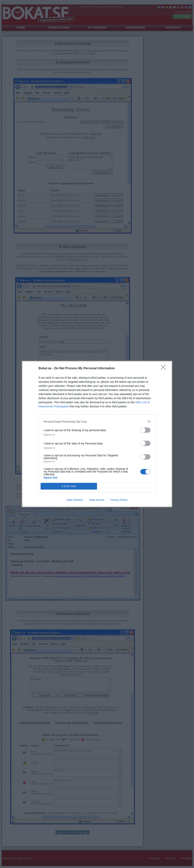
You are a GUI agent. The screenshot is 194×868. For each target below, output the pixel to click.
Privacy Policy (119, 500)
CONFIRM (69, 486)
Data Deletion (75, 500)
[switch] (145, 430)
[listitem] (97, 422)
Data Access (97, 500)
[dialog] (97, 434)
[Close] (165, 369)
